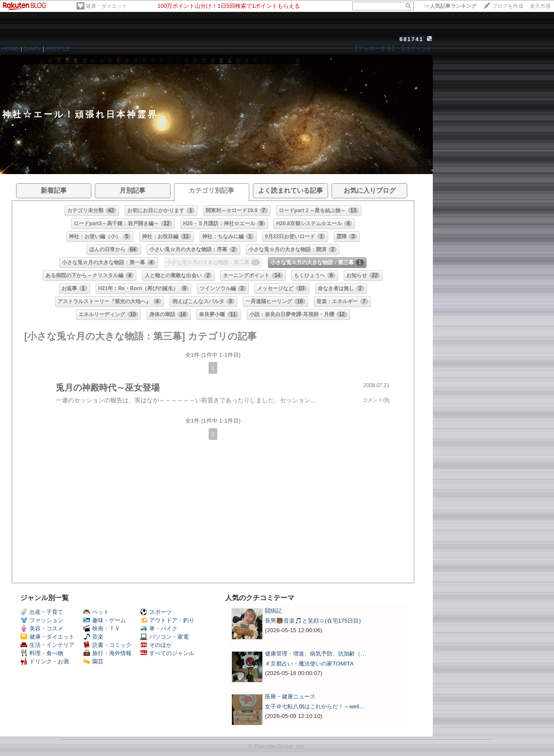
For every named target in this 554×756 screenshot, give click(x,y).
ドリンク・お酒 (45, 661)
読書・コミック (107, 645)
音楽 (93, 637)
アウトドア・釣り (167, 620)
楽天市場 (540, 6)
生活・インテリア (47, 645)
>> (450, 6)
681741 (411, 39)
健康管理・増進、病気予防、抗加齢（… (316, 654)
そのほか (156, 645)
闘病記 (273, 611)
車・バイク (159, 628)
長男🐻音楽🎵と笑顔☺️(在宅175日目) (313, 621)
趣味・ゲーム (105, 620)
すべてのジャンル (167, 653)
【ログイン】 (416, 48)
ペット (96, 612)
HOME (10, 49)
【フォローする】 (375, 48)
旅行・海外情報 (107, 653)
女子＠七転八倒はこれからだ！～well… (315, 706)
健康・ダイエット (106, 6)
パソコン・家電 (164, 637)
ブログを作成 (508, 6)
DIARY (32, 49)
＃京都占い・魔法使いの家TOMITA (309, 664)
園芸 (93, 661)
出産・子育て (42, 612)
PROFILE (58, 49)
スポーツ (156, 612)
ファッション (42, 620)
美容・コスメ (42, 628)
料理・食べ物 (42, 653)
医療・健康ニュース (290, 696)
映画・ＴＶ (102, 628)
